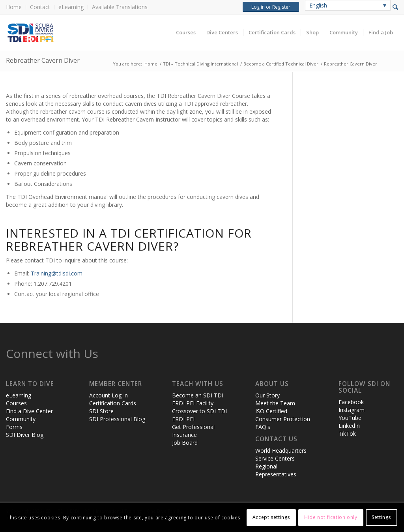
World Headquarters (281, 451)
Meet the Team (275, 403)
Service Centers (275, 458)
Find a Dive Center (29, 411)
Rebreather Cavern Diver (43, 60)
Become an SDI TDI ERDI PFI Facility (198, 399)
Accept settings (271, 517)
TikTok (347, 434)
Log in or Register (271, 7)
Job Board (185, 443)
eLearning (71, 7)
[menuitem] (16, 7)
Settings (381, 517)
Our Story (267, 395)
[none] (348, 5)
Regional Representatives (276, 470)
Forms (14, 427)
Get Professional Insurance (193, 431)
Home (14, 7)
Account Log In (108, 395)
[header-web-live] (95, 32)
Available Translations (120, 7)
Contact (40, 7)
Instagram (352, 410)
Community (21, 419)
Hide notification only (331, 517)
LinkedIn (349, 426)
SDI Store (101, 411)
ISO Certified (271, 411)
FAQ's (263, 427)
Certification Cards (113, 403)
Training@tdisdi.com (57, 273)
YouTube (350, 418)
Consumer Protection (283, 419)
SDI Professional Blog (117, 419)
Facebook (351, 402)
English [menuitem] (318, 5)
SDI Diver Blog (25, 435)
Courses (16, 403)
